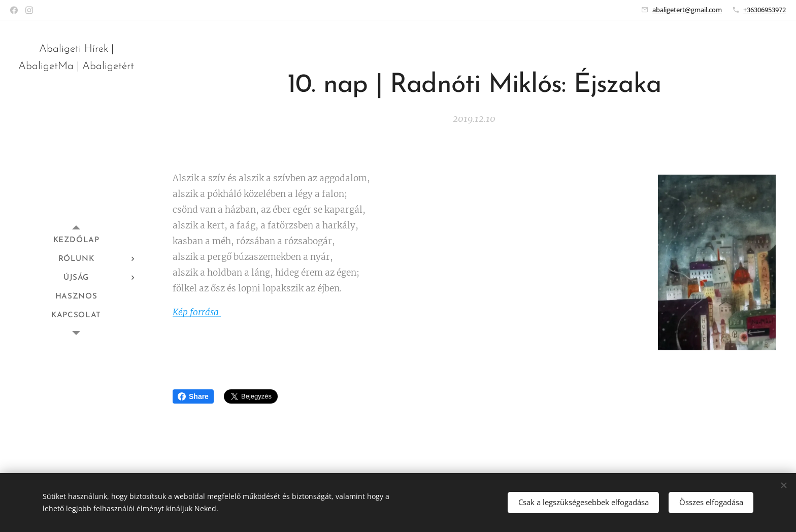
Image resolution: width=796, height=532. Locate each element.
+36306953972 (765, 10)
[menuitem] (76, 240)
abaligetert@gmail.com (687, 10)
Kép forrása (197, 312)
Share (193, 396)
